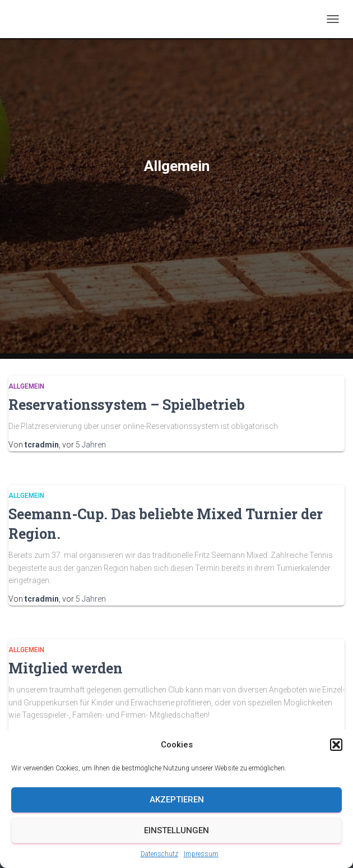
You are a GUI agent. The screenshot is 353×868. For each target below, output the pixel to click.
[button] (336, 745)
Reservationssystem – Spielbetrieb (127, 405)
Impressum (201, 854)
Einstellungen (176, 830)
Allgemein (26, 386)
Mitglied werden (66, 668)
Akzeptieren (177, 800)
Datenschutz (159, 854)
